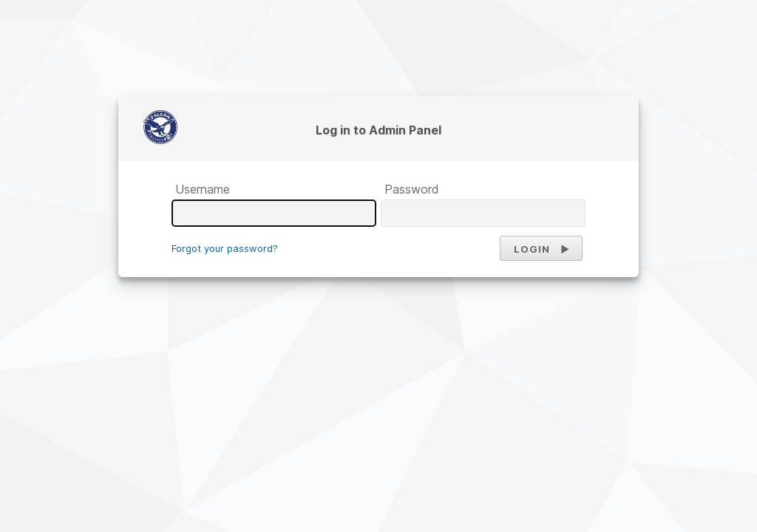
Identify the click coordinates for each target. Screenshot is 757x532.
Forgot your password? (225, 248)
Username (203, 189)
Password (412, 189)
